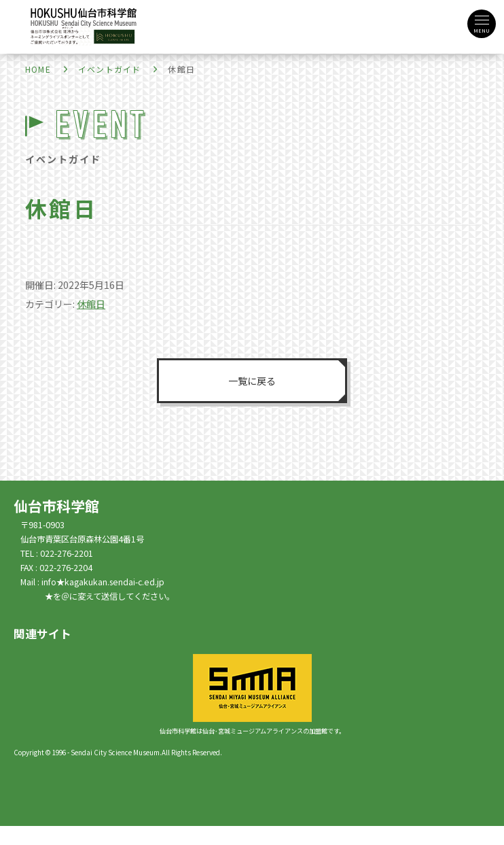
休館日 (91, 304)
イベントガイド (109, 69)
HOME (38, 69)
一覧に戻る (252, 381)
